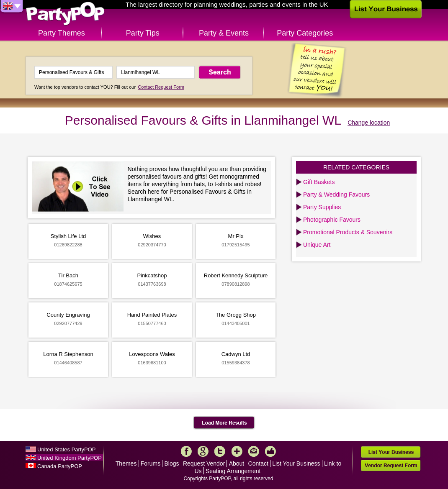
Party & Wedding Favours (336, 195)
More (237, 451)
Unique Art (317, 245)
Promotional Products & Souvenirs (348, 232)
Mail (254, 451)
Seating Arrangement (233, 471)
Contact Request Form (161, 87)
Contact (258, 463)
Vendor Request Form (391, 465)
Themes (126, 463)
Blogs (172, 463)
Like (270, 451)
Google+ (203, 451)
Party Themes (62, 33)
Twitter (220, 451)
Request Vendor (204, 463)
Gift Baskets (319, 182)
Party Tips (143, 33)
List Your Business (296, 463)
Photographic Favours (332, 220)
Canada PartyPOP (60, 466)
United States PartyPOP (66, 449)
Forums (151, 463)
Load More (224, 423)
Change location (369, 123)
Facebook (186, 451)
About (237, 463)
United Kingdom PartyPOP (70, 458)
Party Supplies (322, 207)
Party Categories (305, 33)
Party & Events (224, 33)
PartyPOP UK (65, 14)
